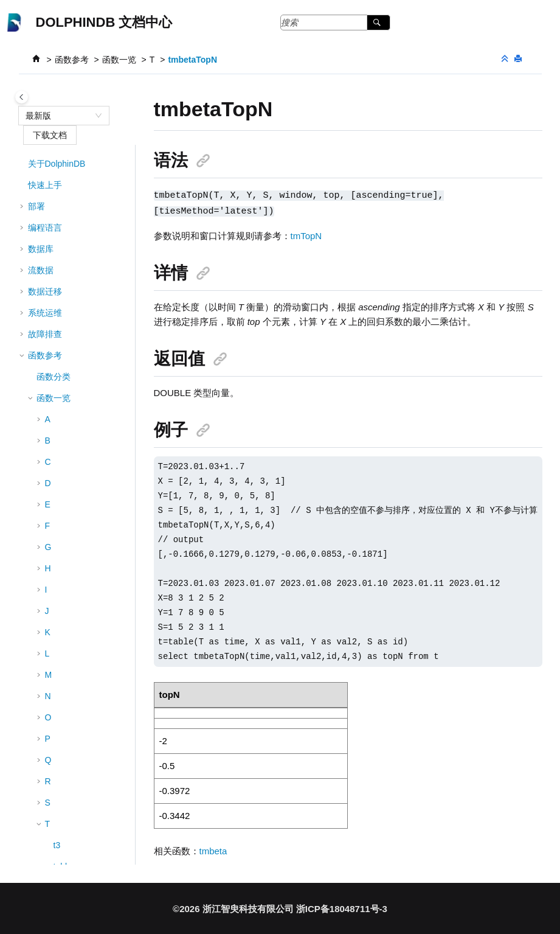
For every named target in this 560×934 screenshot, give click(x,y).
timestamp (73, 228)
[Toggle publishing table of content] (22, 97)
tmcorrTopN (75, 355)
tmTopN (306, 235)
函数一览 (119, 60)
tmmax (66, 590)
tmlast (65, 547)
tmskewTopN (78, 781)
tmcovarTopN (78, 462)
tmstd (64, 803)
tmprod (67, 717)
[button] (49, 164)
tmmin (65, 632)
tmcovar (69, 398)
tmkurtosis (73, 504)
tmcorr (66, 334)
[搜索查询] (335, 23)
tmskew (68, 760)
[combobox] (58, 116)
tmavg (65, 249)
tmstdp (66, 824)
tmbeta (67, 291)
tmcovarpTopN (81, 441)
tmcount (69, 377)
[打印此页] (519, 59)
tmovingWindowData (92, 675)
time (61, 206)
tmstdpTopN (76, 845)
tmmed (67, 611)
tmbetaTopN (192, 60)
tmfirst (65, 483)
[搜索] (379, 23)
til (57, 185)
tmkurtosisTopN (83, 526)
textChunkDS (78, 164)
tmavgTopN (75, 270)
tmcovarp (71, 419)
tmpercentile (77, 696)
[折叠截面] (506, 59)
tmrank (67, 739)
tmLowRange (79, 568)
